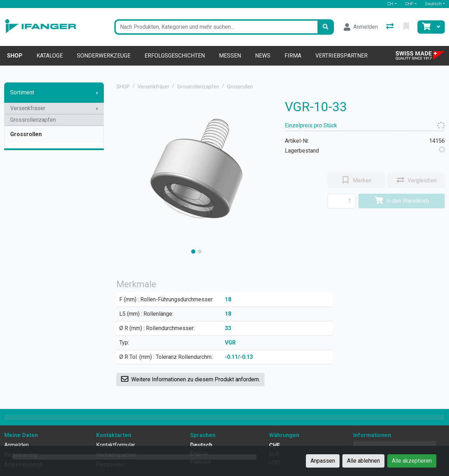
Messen (230, 56)
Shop (15, 56)
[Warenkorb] (425, 27)
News (263, 56)
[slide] (193, 252)
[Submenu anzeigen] (97, 93)
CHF (409, 4)
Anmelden (16, 445)
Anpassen (323, 461)
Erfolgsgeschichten (175, 56)
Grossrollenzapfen (33, 120)
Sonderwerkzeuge (104, 56)
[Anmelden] (361, 27)
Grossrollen (26, 134)
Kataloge (50, 56)
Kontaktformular (116, 445)
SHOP (123, 87)
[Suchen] (326, 27)
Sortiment (22, 92)
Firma (293, 56)
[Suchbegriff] (216, 27)
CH (390, 4)
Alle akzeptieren (412, 461)
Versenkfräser (28, 108)
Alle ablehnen (363, 461)
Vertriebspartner (341, 56)
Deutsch (433, 4)
